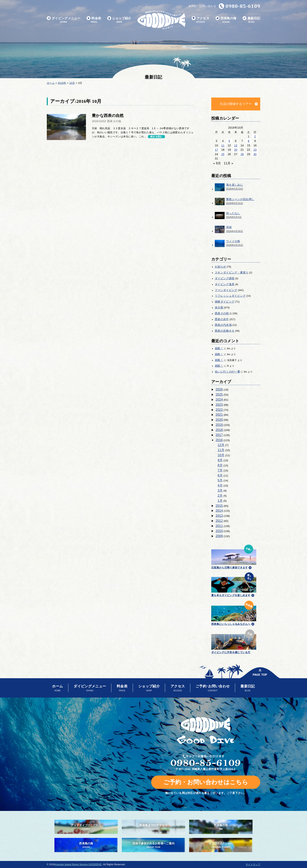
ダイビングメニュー (64, 20)
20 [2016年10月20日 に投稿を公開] (236, 150)
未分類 (219, 307)
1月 (220, 501)
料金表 (94, 20)
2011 (219, 526)
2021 (219, 415)
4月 (220, 485)
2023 (219, 405)
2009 (219, 536)
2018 (219, 430)
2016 (219, 440)
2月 (220, 496)
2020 (219, 420)
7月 (220, 470)
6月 (220, 475)
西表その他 (222, 313)
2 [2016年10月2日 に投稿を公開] (255, 136)
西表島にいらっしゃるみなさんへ (234, 612)
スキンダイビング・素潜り (232, 272)
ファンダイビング (226, 290)
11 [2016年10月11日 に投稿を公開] (223, 145)
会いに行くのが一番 (227, 372)
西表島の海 (226, 20)
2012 (219, 521)
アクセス (200, 20)
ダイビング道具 (225, 284)
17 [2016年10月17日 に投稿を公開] (216, 150)
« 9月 (217, 163)
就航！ (219, 348)
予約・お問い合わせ (202, 6)
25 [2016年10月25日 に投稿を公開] (223, 154)
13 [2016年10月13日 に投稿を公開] (236, 145)
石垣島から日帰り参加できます (234, 556)
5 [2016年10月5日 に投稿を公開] (229, 141)
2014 (219, 511)
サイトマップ (253, 864)
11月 (221, 450)
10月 (221, 455)
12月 (221, 445)
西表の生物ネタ (225, 331)
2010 (219, 531)
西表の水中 (222, 319)
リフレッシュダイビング (230, 296)
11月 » (229, 163)
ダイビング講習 (225, 278)
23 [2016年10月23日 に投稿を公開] (255, 150)
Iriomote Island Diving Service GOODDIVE (78, 864)
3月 (220, 490)
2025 (219, 395)
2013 (219, 516)
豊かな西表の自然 (108, 116)
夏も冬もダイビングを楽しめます (234, 584)
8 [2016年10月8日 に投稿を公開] (249, 141)
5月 (220, 480)
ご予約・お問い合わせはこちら (206, 782)
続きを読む (156, 137)
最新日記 (251, 20)
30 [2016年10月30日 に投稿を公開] (255, 154)
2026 (219, 389)
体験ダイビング (225, 302)
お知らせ (220, 267)
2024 (219, 400)
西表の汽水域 (223, 325)
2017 (219, 435)
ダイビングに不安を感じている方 (234, 641)
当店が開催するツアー (236, 104)
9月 (220, 460)
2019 (219, 425)
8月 (220, 465)
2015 (219, 506)
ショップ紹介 (119, 20)
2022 (219, 410)
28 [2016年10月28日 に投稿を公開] (242, 154)
